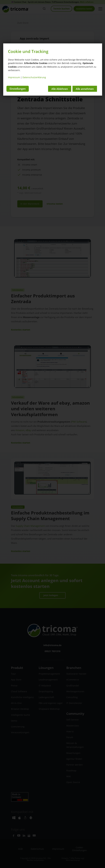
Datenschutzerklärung (34, 77)
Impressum (14, 77)
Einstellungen (18, 88)
